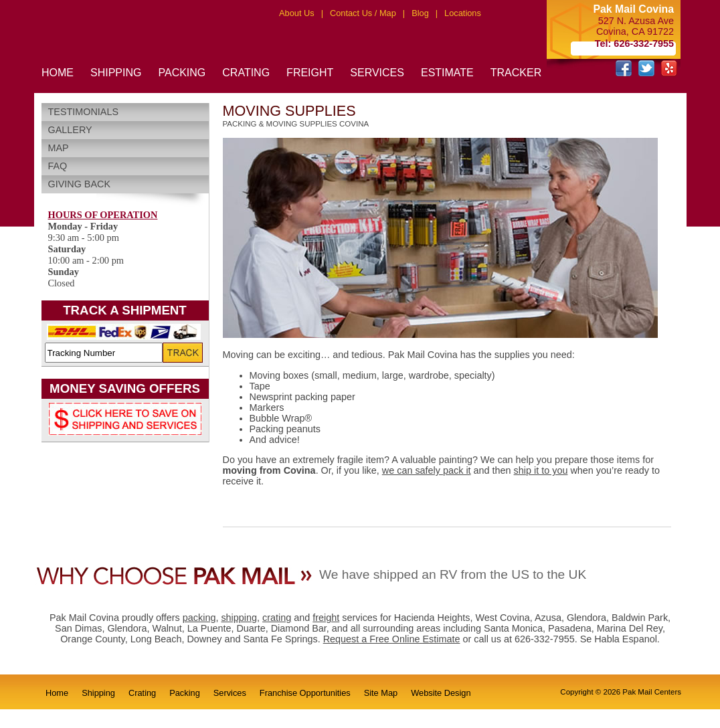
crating (277, 618)
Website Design (441, 693)
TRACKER (516, 73)
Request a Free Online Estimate (392, 639)
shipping (239, 618)
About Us (297, 13)
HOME (58, 73)
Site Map (381, 693)
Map (59, 148)
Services (230, 693)
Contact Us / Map (363, 13)
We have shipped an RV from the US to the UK (453, 574)
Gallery (70, 130)
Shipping (98, 693)
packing (199, 618)
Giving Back (80, 184)
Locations (463, 13)
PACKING (182, 73)
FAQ (58, 166)
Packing (185, 693)
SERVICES (377, 73)
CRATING (246, 73)
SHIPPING (116, 73)
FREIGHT (310, 73)
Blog (420, 13)
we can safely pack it (427, 470)
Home (57, 693)
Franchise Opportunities (305, 693)
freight (326, 618)
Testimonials (84, 112)
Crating (142, 693)
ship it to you (541, 470)
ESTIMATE (447, 73)
